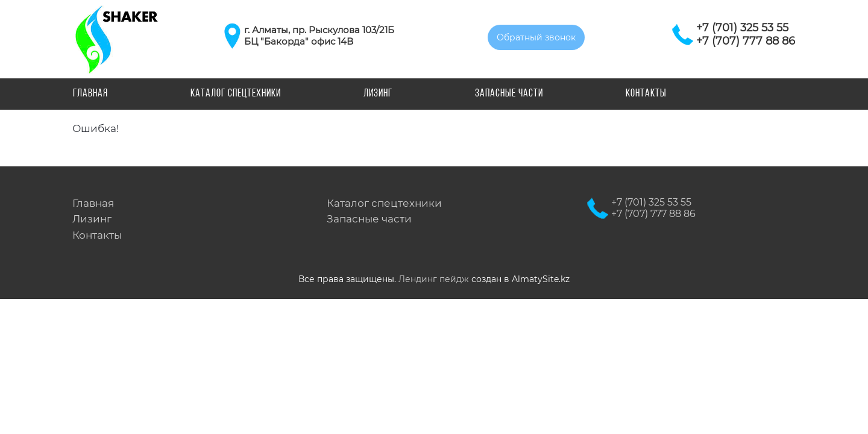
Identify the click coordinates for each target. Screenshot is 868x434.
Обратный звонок (536, 37)
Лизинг (378, 94)
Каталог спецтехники (236, 94)
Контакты (646, 94)
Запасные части (509, 94)
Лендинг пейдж (434, 279)
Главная (90, 94)
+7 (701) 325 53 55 (742, 28)
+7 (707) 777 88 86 (746, 41)
